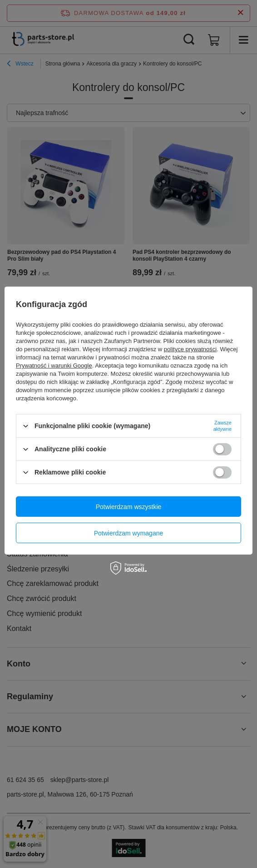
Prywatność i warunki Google (54, 366)
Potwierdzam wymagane (129, 533)
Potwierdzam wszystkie (129, 506)
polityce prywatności (190, 349)
